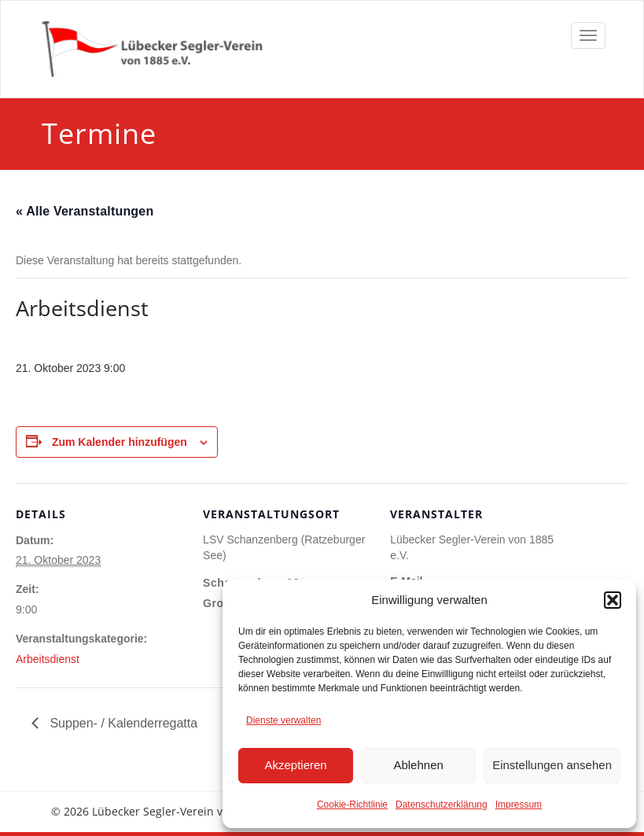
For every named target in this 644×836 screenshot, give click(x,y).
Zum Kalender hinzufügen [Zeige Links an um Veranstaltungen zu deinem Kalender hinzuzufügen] (120, 442)
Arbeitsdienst (48, 659)
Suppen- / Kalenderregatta (122, 723)
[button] (613, 600)
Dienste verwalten (283, 720)
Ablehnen (418, 765)
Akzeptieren (295, 765)
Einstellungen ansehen (552, 765)
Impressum (519, 805)
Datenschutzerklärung (442, 805)
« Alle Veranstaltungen (85, 211)
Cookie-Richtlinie (352, 805)
